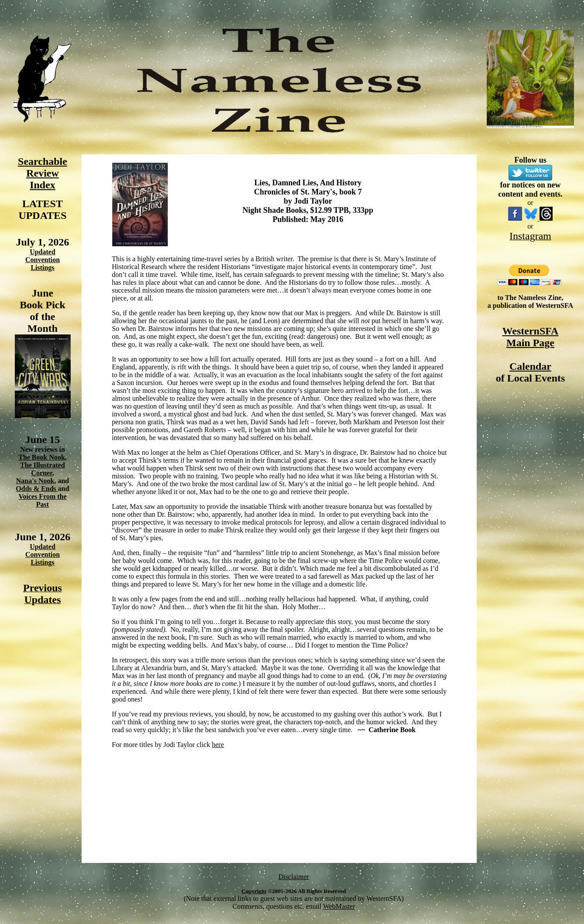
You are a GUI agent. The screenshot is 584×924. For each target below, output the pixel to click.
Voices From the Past (42, 500)
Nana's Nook (35, 481)
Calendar (530, 366)
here (218, 745)
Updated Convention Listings (43, 260)
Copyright (254, 891)
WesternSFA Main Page (531, 337)
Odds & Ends (37, 489)
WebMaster (339, 906)
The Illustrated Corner (43, 469)
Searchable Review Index (43, 173)
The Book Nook (42, 457)
